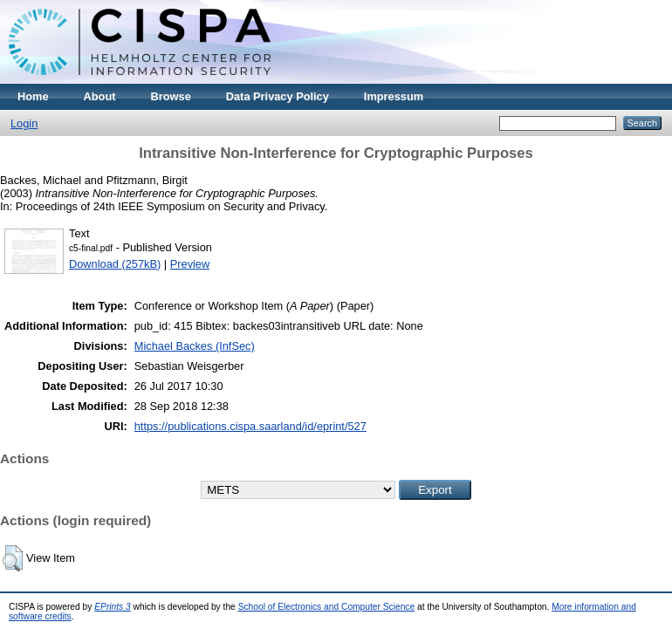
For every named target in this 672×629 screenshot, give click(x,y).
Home (33, 96)
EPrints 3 (113, 607)
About (100, 96)
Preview (190, 264)
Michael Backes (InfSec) (195, 346)
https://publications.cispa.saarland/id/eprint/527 (250, 426)
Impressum (394, 96)
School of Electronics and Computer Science (327, 607)
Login (24, 123)
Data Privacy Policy (278, 96)
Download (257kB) (115, 264)
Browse (171, 96)
